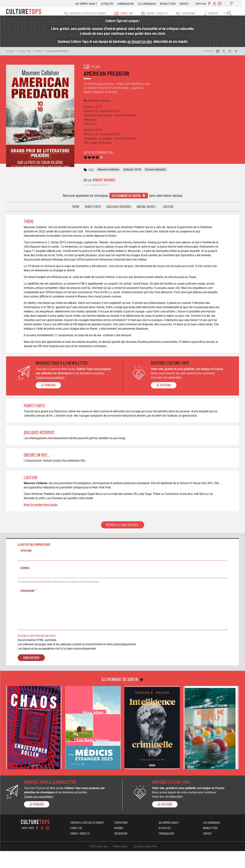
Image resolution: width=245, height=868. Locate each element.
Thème (76, 211)
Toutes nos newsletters (50, 390)
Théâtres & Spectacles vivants (90, 13)
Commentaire (27, 608)
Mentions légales (120, 863)
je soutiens (164, 398)
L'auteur (168, 211)
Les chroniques (152, 4)
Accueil (10, 55)
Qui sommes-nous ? (92, 4)
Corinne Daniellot (155, 174)
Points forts (93, 211)
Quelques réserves (119, 211)
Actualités (113, 4)
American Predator (58, 55)
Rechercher (233, 13)
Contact (190, 4)
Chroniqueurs (131, 4)
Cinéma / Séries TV (160, 13)
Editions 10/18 (132, 174)
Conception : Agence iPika (145, 863)
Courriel (25, 585)
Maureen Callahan (108, 174)
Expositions (192, 13)
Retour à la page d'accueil (123, 542)
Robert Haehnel (104, 184)
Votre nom (26, 568)
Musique (218, 13)
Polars (39, 55)
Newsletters (173, 4)
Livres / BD (129, 13)
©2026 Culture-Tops (98, 863)
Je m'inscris (48, 398)
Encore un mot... (147, 211)
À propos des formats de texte (37, 653)
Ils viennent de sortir (126, 200)
